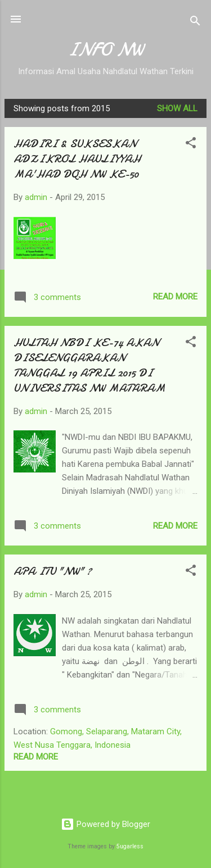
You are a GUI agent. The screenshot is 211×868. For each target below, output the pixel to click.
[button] (191, 145)
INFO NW (105, 50)
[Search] (195, 23)
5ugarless (130, 846)
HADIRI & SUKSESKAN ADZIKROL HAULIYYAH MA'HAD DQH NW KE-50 (77, 159)
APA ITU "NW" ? (53, 571)
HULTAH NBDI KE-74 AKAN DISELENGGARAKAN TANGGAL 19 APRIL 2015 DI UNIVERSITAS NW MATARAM (89, 365)
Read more (175, 297)
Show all (177, 108)
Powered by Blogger (105, 824)
